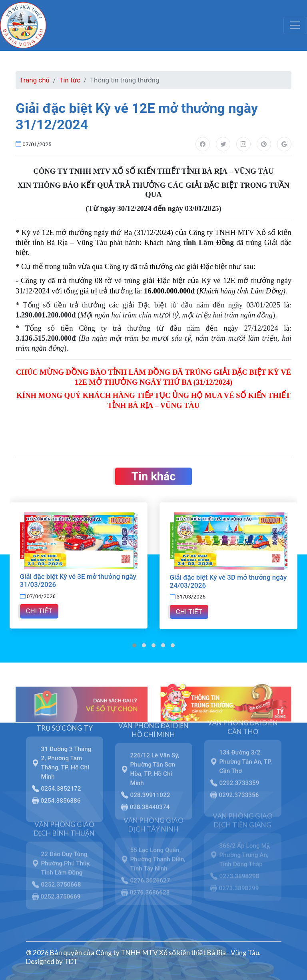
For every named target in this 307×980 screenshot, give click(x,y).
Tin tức (70, 80)
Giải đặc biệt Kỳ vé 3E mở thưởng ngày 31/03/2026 (78, 580)
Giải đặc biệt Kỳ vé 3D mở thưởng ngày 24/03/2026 (228, 581)
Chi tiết (39, 611)
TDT (71, 961)
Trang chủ (35, 80)
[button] (134, 645)
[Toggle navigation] (295, 25)
